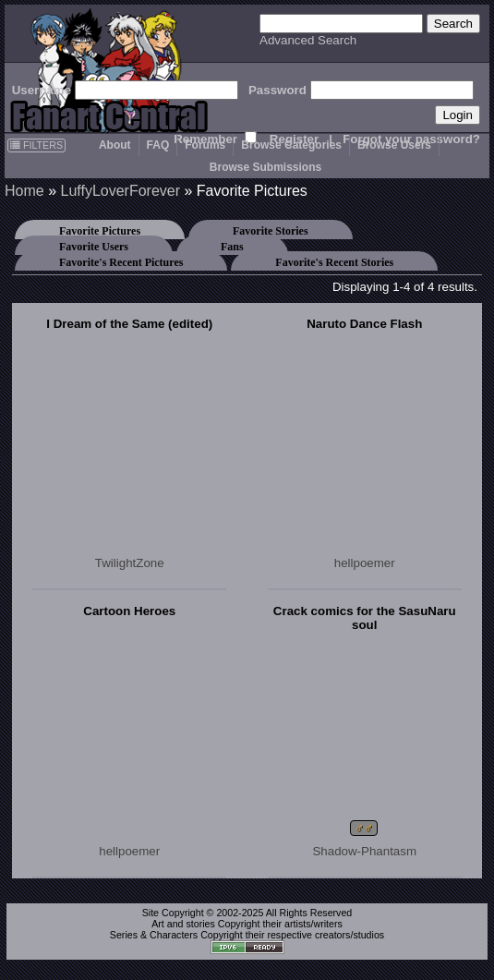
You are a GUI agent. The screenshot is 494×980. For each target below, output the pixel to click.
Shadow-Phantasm (364, 851)
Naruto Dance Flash (364, 324)
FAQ (158, 145)
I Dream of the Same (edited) (129, 324)
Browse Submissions (265, 167)
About (115, 145)
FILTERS (36, 145)
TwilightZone (130, 563)
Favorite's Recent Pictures (121, 262)
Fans (232, 247)
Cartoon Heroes (129, 611)
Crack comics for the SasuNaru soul (365, 618)
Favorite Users (94, 247)
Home (24, 191)
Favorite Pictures (100, 231)
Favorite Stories (271, 231)
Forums (205, 145)
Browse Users (394, 145)
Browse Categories (291, 145)
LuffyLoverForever (120, 191)
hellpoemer (365, 563)
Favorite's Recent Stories (334, 262)
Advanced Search (308, 40)
